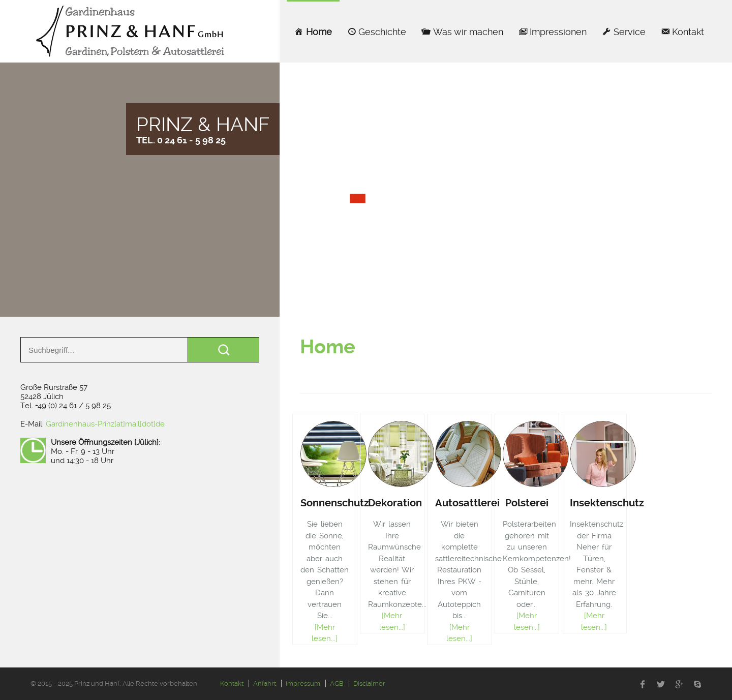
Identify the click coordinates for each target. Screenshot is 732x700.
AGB (337, 683)
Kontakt (232, 683)
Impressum (303, 683)
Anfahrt (265, 683)
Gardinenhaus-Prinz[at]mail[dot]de (105, 424)
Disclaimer (369, 683)
